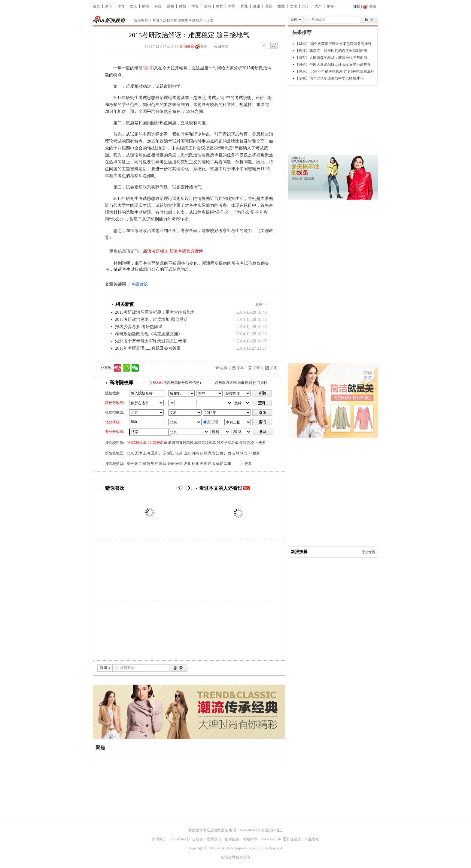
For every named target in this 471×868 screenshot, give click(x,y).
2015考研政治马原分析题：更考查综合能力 (155, 312)
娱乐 (133, 6)
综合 (130, 464)
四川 (203, 453)
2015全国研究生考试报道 (183, 20)
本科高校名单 (205, 443)
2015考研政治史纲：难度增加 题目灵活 (151, 319)
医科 (179, 464)
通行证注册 (292, 839)
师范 (147, 464)
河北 (244, 453)
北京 (130, 453)
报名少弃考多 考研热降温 (139, 327)
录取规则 (245, 383)
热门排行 (260, 383)
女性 (293, 6)
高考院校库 (121, 383)
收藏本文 (221, 47)
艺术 (211, 464)
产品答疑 (312, 839)
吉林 (236, 453)
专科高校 (247, 443)
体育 (121, 6)
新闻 (109, 6)
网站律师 (250, 839)
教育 (220, 6)
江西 (220, 453)
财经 (146, 6)
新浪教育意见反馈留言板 (208, 830)
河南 (195, 453)
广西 (228, 453)
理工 (138, 464)
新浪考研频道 (156, 251)
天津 (138, 453)
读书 (207, 6)
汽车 (306, 6)
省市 (172, 403)
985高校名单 (137, 443)
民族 (203, 464)
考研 (156, 20)
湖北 (211, 453)
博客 (195, 6)
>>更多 (260, 443)
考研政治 (139, 284)
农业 (187, 464)
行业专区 (368, 552)
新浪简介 (159, 839)
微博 (183, 6)
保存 (240, 368)
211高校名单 (157, 443)
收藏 (281, 6)
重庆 (155, 453)
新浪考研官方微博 (186, 251)
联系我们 (214, 839)
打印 (257, 368)
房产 (318, 6)
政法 (163, 464)
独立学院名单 (228, 443)
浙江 (171, 453)
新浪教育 (141, 20)
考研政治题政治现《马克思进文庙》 (149, 334)
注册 (357, 6)
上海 (147, 453)
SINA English (271, 839)
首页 (96, 6)
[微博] (148, 68)
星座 (269, 6)
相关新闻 (125, 304)
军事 (228, 464)
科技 (158, 6)
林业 (195, 464)
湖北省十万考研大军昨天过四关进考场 (151, 341)
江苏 (179, 453)
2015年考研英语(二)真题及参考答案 (148, 348)
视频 (170, 6)
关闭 (274, 368)
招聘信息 (232, 839)
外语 (171, 464)
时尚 (232, 6)
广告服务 (196, 839)
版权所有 (243, 857)
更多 (330, 6)
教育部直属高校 (181, 443)
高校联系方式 (226, 383)
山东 (187, 453)
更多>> (261, 304)
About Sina (178, 839)
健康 (257, 6)
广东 (163, 453)
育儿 (244, 6)
